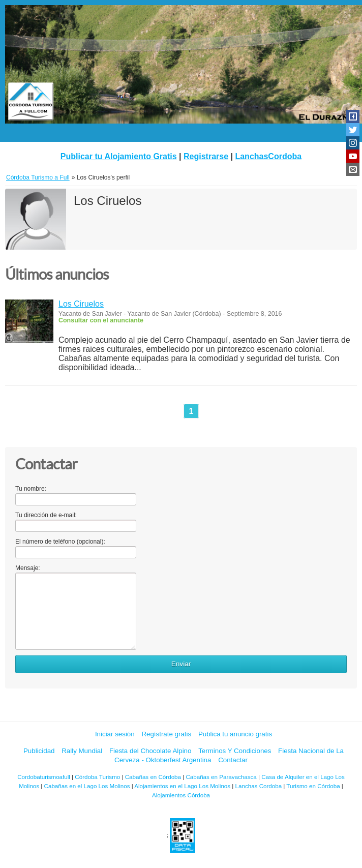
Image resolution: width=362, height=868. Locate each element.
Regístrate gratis (166, 734)
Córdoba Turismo (97, 777)
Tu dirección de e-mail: (46, 515)
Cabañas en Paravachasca (221, 777)
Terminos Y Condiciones (235, 751)
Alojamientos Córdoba (181, 795)
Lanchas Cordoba (259, 786)
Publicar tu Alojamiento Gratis (119, 156)
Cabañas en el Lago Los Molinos (87, 786)
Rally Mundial (82, 751)
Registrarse (206, 156)
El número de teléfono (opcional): (60, 542)
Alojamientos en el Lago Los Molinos (182, 786)
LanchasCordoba (268, 156)
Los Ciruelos (81, 304)
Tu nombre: (31, 489)
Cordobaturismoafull (44, 777)
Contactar (233, 760)
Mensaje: (28, 568)
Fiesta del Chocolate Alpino (150, 751)
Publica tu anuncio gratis (235, 734)
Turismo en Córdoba (313, 786)
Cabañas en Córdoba (153, 777)
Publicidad (39, 751)
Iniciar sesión (115, 734)
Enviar (181, 664)
